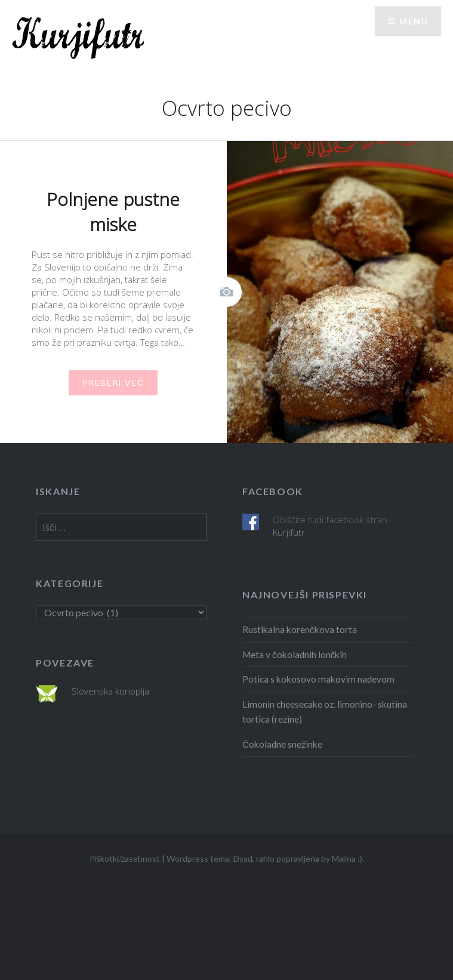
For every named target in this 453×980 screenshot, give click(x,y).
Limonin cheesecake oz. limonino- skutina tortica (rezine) (325, 712)
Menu (414, 21)
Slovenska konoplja (110, 691)
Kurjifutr (289, 532)
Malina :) (347, 858)
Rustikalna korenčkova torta (300, 629)
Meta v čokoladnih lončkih (295, 655)
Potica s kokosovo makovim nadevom (318, 679)
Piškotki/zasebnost (125, 858)
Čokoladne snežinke (282, 744)
